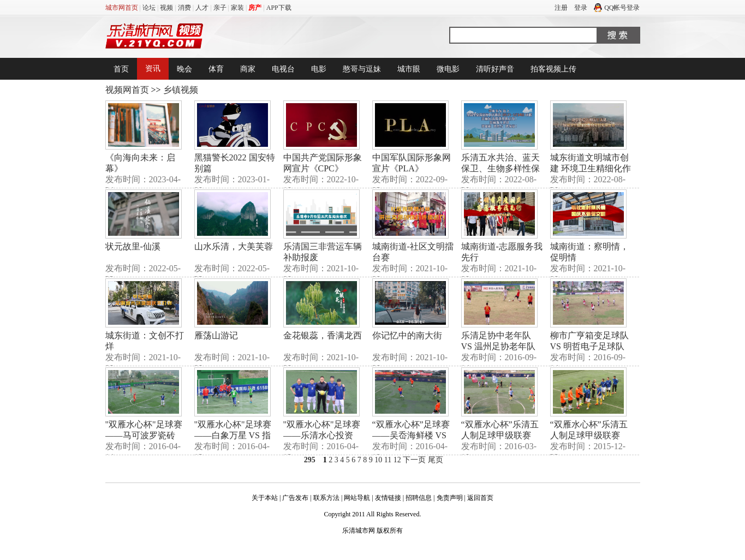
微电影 (448, 69)
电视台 (283, 69)
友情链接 (388, 498)
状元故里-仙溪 (133, 246)
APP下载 (279, 8)
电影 (319, 69)
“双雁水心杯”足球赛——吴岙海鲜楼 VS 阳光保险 (411, 435)
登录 (581, 8)
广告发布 (295, 498)
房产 (255, 8)
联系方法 (326, 498)
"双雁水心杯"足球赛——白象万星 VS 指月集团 (233, 435)
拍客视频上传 (553, 69)
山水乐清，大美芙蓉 (234, 246)
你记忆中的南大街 (407, 335)
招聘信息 (419, 498)
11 (388, 460)
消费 (184, 8)
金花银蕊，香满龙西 (323, 335)
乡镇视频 (181, 90)
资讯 (153, 68)
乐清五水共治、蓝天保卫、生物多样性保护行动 (500, 168)
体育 (216, 69)
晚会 (184, 69)
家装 (237, 8)
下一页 (414, 460)
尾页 (436, 460)
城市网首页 (122, 8)
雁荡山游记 (216, 335)
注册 (561, 8)
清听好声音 (495, 69)
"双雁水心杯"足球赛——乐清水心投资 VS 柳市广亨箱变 (322, 435)
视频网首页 (127, 90)
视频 (166, 8)
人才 (202, 8)
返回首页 (480, 498)
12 (397, 460)
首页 (121, 69)
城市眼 (409, 69)
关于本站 (265, 498)
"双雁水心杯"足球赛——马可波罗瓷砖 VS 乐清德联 (144, 435)
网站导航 (357, 498)
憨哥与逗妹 (362, 69)
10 (378, 460)
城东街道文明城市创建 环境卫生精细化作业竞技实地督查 (591, 168)
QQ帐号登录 (617, 8)
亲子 (220, 8)
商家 (248, 69)
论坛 (149, 8)
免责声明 (450, 498)
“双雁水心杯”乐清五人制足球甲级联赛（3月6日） (500, 435)
